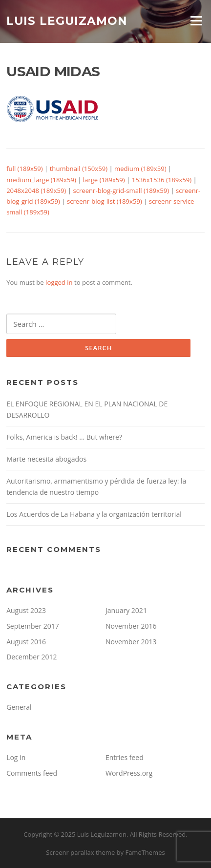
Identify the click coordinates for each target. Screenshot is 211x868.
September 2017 (33, 626)
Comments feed (32, 773)
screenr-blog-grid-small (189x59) (121, 191)
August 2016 (26, 642)
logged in (59, 282)
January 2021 (126, 610)
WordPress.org (129, 773)
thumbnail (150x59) (79, 169)
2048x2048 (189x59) (36, 191)
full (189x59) (25, 169)
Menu (196, 21)
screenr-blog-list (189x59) (105, 201)
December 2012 (32, 657)
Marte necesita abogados (46, 459)
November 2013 (131, 642)
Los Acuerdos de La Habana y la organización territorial (94, 514)
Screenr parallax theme (80, 852)
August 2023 (26, 610)
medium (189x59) (140, 169)
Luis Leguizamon (67, 21)
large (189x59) (104, 180)
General (19, 707)
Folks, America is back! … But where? (64, 437)
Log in (16, 757)
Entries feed (125, 757)
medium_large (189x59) (41, 180)
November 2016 (131, 626)
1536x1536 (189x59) (162, 180)
